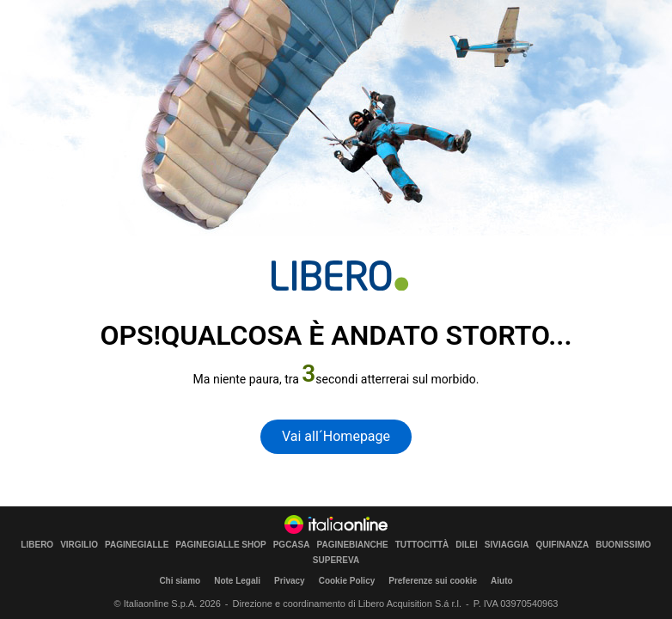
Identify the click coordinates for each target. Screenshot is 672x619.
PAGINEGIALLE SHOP (220, 545)
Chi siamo (180, 581)
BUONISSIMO (623, 545)
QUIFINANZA (563, 545)
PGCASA (292, 545)
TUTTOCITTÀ (422, 545)
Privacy (290, 581)
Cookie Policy (347, 581)
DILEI (467, 545)
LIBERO (37, 545)
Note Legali (237, 581)
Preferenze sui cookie (433, 581)
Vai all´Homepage (336, 436)
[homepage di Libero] (340, 276)
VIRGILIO (79, 545)
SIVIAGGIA (507, 545)
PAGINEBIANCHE (353, 545)
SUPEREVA (336, 561)
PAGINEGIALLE (137, 545)
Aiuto (502, 581)
